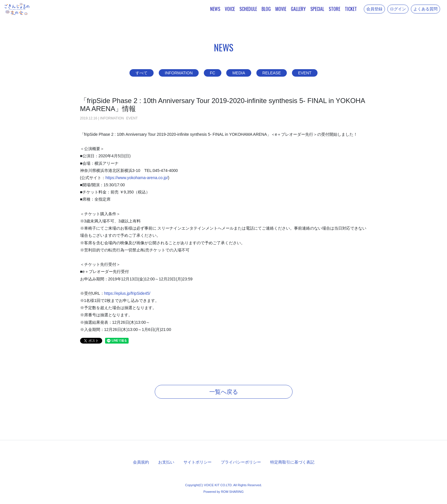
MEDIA (239, 73)
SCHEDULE (248, 9)
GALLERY (298, 9)
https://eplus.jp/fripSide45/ (127, 293)
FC (213, 73)
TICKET (351, 9)
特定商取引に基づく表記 (292, 462)
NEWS (215, 9)
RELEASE (272, 73)
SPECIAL (317, 9)
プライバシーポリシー (241, 462)
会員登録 (374, 9)
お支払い (166, 462)
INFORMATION (179, 73)
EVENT (305, 73)
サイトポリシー (198, 462)
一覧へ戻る (224, 392)
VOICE (230, 9)
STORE (334, 9)
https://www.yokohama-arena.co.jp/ (137, 178)
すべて (142, 73)
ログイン (398, 9)
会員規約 (141, 462)
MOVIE (281, 9)
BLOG (266, 9)
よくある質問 (425, 9)
